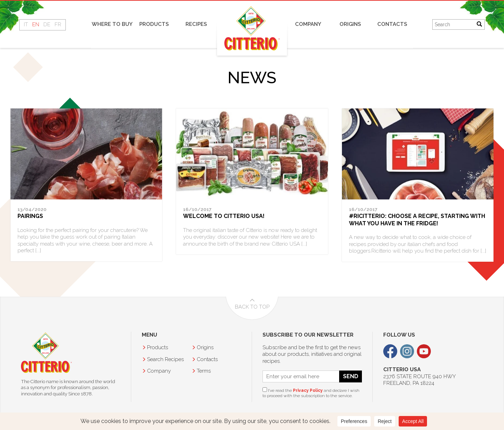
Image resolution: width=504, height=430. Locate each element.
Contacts (392, 24)
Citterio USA (46, 353)
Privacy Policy (308, 390)
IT (26, 24)
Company (308, 24)
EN (36, 24)
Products (154, 24)
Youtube (424, 351)
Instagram (407, 351)
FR (58, 24)
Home (252, 28)
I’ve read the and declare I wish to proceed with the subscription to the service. (311, 393)
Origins (350, 24)
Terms (204, 371)
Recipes (196, 24)
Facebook (390, 351)
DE (47, 24)
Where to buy (112, 24)
